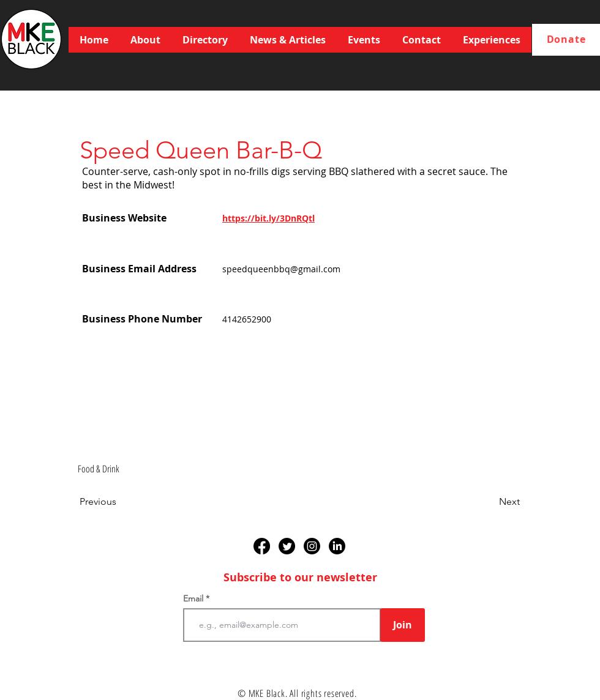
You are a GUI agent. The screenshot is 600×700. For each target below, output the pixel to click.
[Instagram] (312, 546)
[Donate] (566, 40)
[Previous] (120, 502)
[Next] (489, 502)
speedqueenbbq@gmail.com (281, 269)
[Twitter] (287, 546)
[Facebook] (262, 546)
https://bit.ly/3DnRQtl (268, 218)
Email (194, 598)
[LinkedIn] (337, 546)
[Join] (403, 625)
